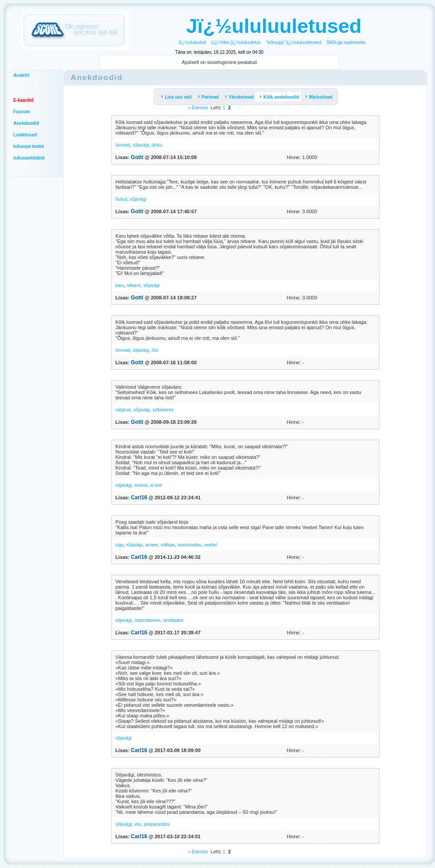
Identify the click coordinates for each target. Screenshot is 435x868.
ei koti (156, 485)
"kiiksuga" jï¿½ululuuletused (293, 42)
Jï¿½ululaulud (192, 42)
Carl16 (139, 498)
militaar (168, 545)
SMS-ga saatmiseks (346, 42)
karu (120, 285)
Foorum (22, 112)
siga (119, 545)
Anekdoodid (26, 123)
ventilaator (173, 620)
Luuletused (25, 135)
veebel (211, 545)
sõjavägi (141, 145)
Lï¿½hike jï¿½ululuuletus (236, 42)
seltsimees (163, 410)
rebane (134, 285)
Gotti (137, 157)
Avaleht (21, 75)
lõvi (155, 350)
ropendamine (147, 620)
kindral (141, 485)
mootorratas (189, 545)
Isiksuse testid (29, 146)
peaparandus (157, 824)
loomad (123, 145)
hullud (121, 199)
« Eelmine (198, 108)
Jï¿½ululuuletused (274, 26)
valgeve (123, 410)
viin (138, 824)
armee (151, 545)
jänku (157, 145)
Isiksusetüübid (29, 158)
